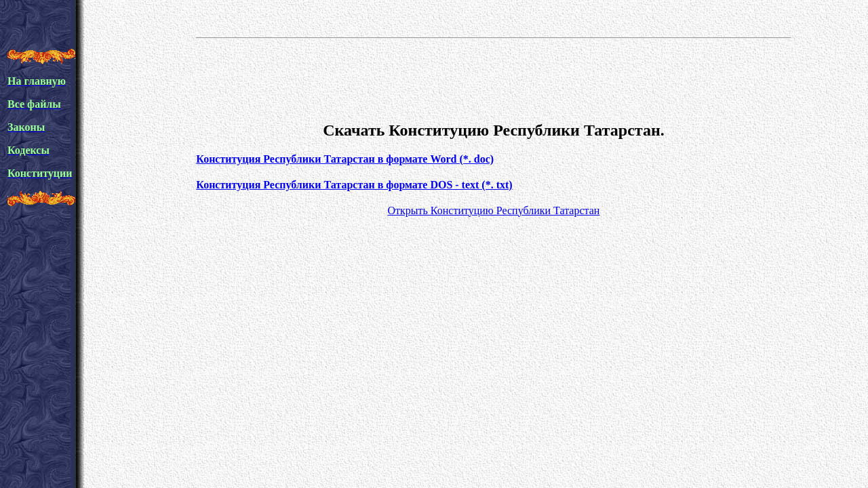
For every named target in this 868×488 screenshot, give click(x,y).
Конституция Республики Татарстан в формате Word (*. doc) (345, 159)
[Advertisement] (494, 77)
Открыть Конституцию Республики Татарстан (493, 210)
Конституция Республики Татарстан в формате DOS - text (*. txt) (354, 185)
